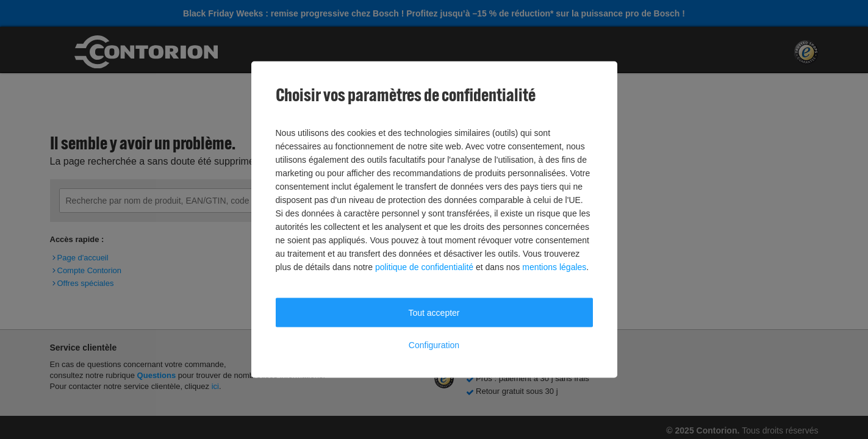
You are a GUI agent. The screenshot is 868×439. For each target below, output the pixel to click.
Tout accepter (434, 313)
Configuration (434, 345)
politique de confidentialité (424, 267)
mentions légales (554, 267)
